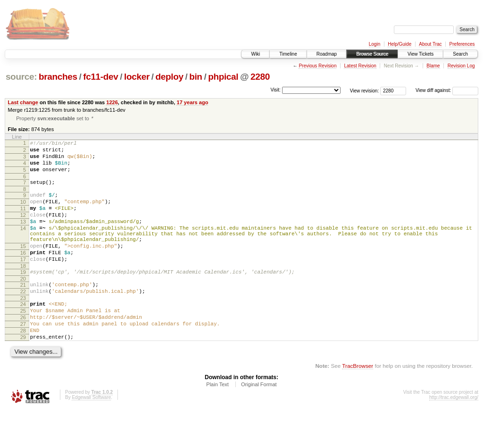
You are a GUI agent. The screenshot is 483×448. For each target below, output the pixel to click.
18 (23, 291)
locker (137, 77)
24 (23, 333)
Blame (433, 66)
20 (23, 305)
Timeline (288, 54)
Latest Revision (360, 66)
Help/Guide (400, 44)
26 (23, 349)
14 (23, 245)
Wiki (255, 54)
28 (23, 365)
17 (23, 283)
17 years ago (192, 102)
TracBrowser (358, 403)
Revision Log (461, 66)
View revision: (365, 90)
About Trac (430, 44)
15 (23, 267)
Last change (23, 102)
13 (23, 237)
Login (375, 44)
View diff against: (447, 90)
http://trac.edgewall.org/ (454, 435)
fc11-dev (100, 77)
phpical (223, 77)
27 (23, 357)
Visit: (275, 90)
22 (23, 319)
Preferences (462, 44)
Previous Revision (317, 66)
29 (23, 373)
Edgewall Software (91, 435)
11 (23, 221)
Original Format (259, 422)
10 (23, 213)
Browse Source (372, 54)
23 (23, 327)
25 (23, 341)
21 (23, 311)
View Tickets (421, 54)
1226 (112, 102)
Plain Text (217, 422)
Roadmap (327, 54)
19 (23, 297)
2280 (260, 77)
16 (23, 275)
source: (21, 77)
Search (460, 54)
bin (196, 77)
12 (23, 229)
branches (58, 77)
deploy (169, 77)
